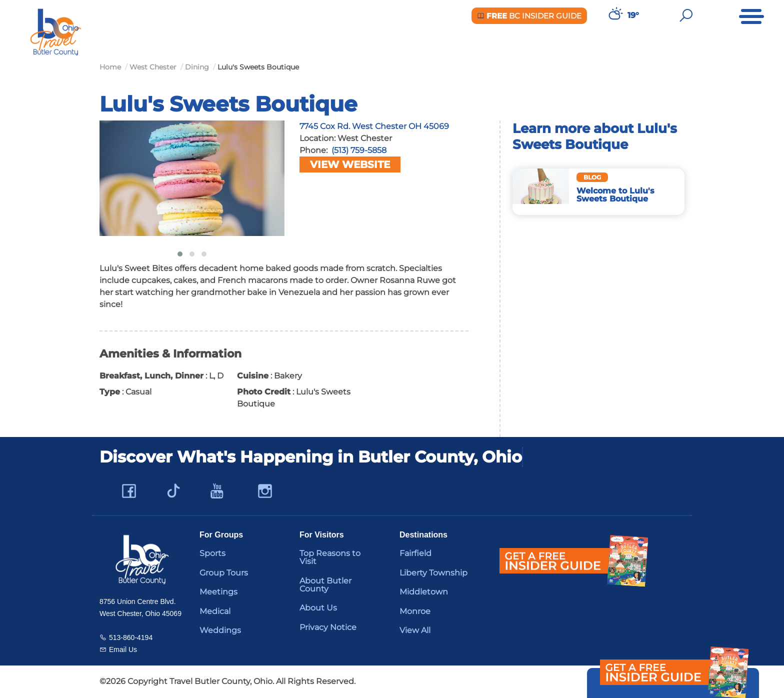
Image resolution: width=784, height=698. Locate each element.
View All (415, 630)
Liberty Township (433, 573)
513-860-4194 (131, 637)
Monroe (415, 611)
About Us (318, 608)
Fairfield (415, 553)
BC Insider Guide (529, 16)
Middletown (424, 592)
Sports (212, 553)
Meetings (218, 592)
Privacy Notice (328, 627)
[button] (180, 254)
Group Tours (224, 573)
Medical (215, 611)
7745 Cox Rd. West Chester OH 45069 (374, 126)
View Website (350, 164)
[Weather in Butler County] (614, 15)
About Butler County (325, 585)
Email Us (123, 649)
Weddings (220, 630)
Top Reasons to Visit (330, 557)
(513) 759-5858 (359, 150)
